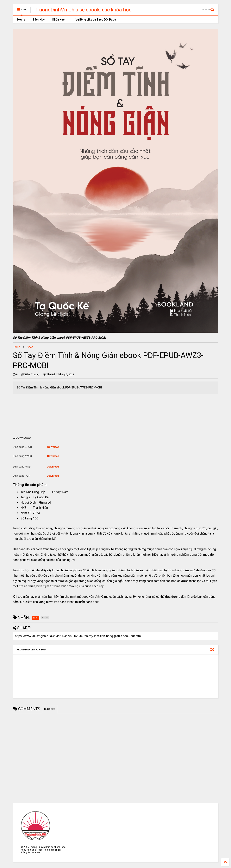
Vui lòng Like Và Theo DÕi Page (94, 20)
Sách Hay (39, 20)
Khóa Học (58, 20)
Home (21, 20)
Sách (30, 347)
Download (53, 447)
